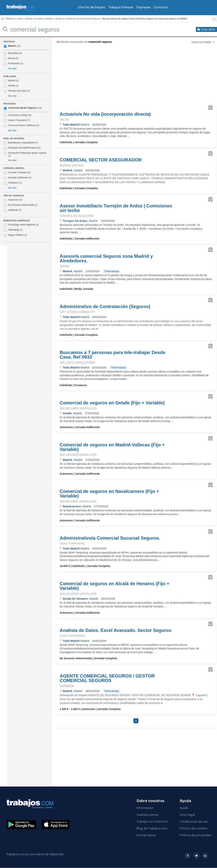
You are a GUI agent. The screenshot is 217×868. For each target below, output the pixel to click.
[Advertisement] (103, 76)
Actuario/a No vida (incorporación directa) (105, 114)
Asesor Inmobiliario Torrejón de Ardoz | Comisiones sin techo (116, 208)
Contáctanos (146, 835)
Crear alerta (208, 29)
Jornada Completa (17, 173)
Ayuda (184, 808)
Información (145, 808)
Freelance (13, 183)
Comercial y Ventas (18, 115)
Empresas (144, 8)
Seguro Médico (15, 235)
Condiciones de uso (194, 822)
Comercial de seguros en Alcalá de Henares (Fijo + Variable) (115, 586)
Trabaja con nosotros (152, 822)
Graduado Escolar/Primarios (22, 148)
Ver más (12, 69)
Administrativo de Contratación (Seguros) (105, 307)
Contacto (161, 8)
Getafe (11, 86)
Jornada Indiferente (18, 178)
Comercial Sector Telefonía (22, 125)
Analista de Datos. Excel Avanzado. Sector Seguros (116, 630)
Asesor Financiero (17, 120)
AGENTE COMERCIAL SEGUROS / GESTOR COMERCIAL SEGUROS (107, 678)
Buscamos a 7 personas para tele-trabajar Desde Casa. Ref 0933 (113, 355)
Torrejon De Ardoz (17, 91)
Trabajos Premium (121, 8)
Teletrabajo (13, 230)
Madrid (12, 46)
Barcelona (13, 53)
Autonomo (13, 200)
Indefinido (13, 210)
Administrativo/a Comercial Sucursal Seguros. (110, 538)
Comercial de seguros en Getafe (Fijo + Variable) (112, 403)
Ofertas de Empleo (92, 8)
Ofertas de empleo (15, 19)
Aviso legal (187, 815)
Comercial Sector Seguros (22, 108)
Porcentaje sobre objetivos (21, 225)
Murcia (11, 58)
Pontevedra (14, 63)
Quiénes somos (148, 815)
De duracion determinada (21, 205)
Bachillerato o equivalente (21, 143)
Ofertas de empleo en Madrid (39, 19)
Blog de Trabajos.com (152, 829)
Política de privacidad (195, 835)
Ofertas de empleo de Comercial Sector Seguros (78, 19)
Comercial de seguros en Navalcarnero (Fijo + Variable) (109, 494)
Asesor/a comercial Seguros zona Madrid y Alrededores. (106, 259)
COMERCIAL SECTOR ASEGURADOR (101, 160)
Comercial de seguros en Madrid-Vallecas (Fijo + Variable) (112, 447)
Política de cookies (193, 829)
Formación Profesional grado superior (25, 154)
